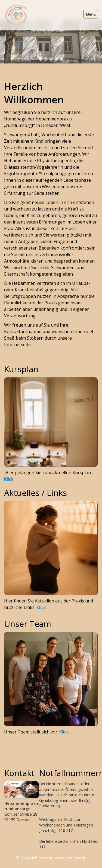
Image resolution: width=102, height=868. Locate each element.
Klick (9, 461)
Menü (91, 14)
